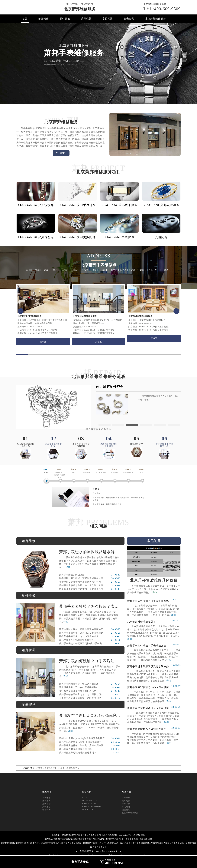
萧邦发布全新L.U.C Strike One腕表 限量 (90, 715)
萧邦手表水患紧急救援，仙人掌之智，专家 (90, 585)
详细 (68, 567)
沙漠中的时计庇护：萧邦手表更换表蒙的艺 (90, 629)
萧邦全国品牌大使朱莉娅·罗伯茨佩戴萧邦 (90, 742)
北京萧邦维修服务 (80, 9)
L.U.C (85, 798)
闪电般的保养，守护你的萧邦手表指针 (90, 687)
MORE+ (61, 153)
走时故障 (47, 801)
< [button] (21, 311)
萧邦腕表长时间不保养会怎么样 (90, 749)
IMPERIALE (88, 810)
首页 (25, 19)
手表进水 (47, 798)
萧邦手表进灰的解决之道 (90, 575)
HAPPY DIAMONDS (92, 807)
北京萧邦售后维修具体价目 (154, 580)
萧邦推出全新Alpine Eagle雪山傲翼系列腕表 (90, 738)
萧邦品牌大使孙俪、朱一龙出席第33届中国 (90, 746)
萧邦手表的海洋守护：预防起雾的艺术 (90, 684)
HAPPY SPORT (89, 804)
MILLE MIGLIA (90, 801)
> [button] (176, 311)
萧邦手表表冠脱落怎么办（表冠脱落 (154, 686)
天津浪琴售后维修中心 (47, 768)
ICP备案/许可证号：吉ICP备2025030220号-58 (99, 851)
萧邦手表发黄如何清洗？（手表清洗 (154, 707)
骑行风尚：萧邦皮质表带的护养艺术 (90, 691)
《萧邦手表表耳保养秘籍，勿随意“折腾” (90, 698)
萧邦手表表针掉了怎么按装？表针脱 (90, 606)
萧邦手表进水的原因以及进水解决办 (90, 552)
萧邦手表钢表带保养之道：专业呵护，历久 (90, 695)
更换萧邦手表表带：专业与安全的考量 (90, 636)
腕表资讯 (129, 19)
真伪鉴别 (47, 807)
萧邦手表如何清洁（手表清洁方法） (154, 645)
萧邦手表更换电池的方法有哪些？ (90, 640)
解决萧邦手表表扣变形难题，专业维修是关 (90, 589)
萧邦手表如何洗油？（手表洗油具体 (90, 661)
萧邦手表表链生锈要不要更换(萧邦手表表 (90, 644)
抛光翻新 (47, 804)
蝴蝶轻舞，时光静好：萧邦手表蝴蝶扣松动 (90, 578)
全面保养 (47, 810)
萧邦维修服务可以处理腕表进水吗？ (90, 753)
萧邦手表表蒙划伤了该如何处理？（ (154, 728)
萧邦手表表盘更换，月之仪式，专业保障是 (90, 633)
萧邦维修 (44, 19)
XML (143, 835)
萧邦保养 (86, 19)
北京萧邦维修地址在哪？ (154, 621)
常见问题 (108, 19)
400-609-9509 (162, 9)
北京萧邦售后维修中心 (69, 768)
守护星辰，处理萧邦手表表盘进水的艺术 (90, 582)
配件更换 (65, 19)
